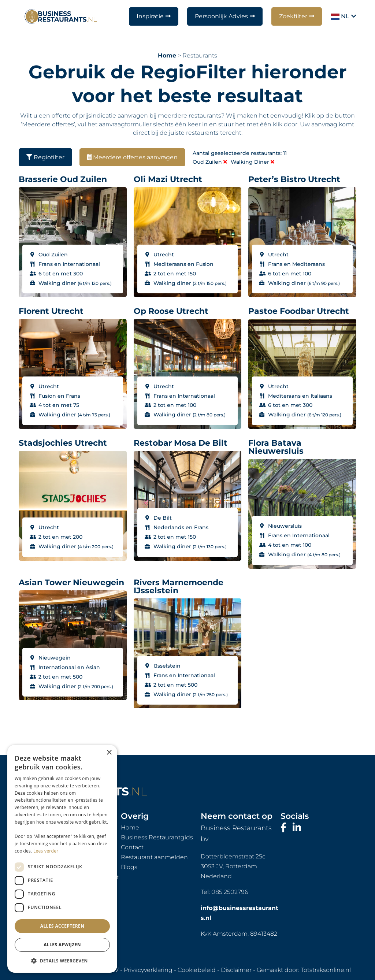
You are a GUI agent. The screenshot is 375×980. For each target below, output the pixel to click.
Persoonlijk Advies (221, 16)
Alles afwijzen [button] (62, 945)
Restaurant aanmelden (154, 857)
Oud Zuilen (210, 162)
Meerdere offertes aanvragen (132, 157)
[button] (62, 961)
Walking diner (253, 162)
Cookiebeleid (197, 970)
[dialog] (62, 859)
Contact (132, 847)
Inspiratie (150, 16)
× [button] (109, 753)
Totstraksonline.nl (326, 970)
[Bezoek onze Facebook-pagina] (285, 828)
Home (167, 55)
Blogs (129, 867)
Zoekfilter (293, 16)
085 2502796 (230, 892)
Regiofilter (45, 157)
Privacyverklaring (148, 970)
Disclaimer (236, 970)
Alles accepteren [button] (62, 926)
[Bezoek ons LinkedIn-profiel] (297, 828)
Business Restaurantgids (157, 837)
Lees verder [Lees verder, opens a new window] (46, 851)
